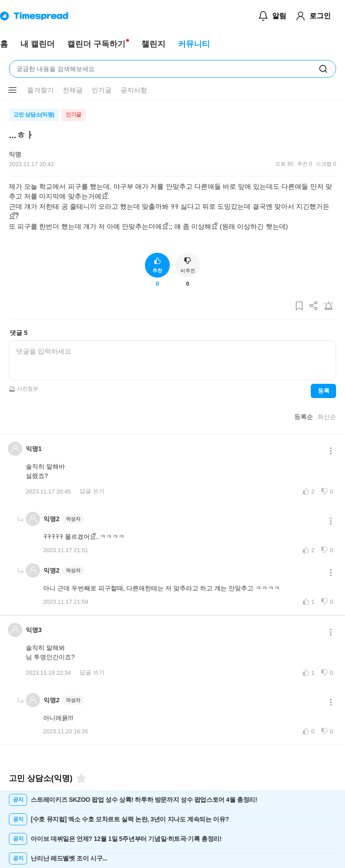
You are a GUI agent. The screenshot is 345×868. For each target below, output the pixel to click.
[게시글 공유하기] (314, 306)
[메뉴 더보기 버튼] (12, 90)
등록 (323, 391)
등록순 (304, 417)
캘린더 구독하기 (96, 44)
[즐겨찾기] (80, 778)
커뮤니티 (194, 44)
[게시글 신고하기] (329, 306)
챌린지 (153, 44)
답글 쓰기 (92, 491)
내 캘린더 (38, 44)
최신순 (327, 417)
